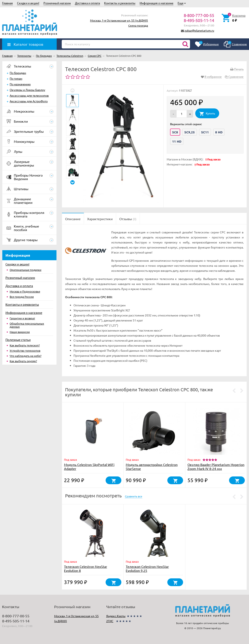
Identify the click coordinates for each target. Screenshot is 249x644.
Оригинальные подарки (26, 270)
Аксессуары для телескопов (29, 95)
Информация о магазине (157, 3)
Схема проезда (138, 25)
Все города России (22, 297)
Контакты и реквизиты (120, 3)
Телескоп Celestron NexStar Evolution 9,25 (147, 568)
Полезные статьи (18, 340)
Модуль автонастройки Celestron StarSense (152, 466)
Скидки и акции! (28, 3)
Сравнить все (134, 496)
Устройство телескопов (25, 351)
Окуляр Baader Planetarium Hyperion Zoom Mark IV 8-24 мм (216, 466)
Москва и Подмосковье (25, 291)
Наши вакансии (20, 332)
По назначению (20, 84)
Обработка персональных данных (27, 325)
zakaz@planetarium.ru (199, 30)
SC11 (205, 132)
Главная (7, 3)
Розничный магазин (57, 3)
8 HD (219, 132)
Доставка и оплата (87, 3)
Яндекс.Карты (116, 616)
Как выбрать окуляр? (23, 361)
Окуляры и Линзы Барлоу (27, 90)
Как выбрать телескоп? (25, 345)
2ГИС (110, 621)
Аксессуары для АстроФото (29, 101)
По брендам (18, 73)
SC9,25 (190, 132)
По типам (16, 78)
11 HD (177, 141)
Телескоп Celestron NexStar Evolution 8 (86, 568)
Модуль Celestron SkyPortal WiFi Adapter (89, 466)
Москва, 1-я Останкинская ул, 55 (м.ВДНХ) (119, 20)
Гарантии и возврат (22, 318)
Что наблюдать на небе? (26, 356)
